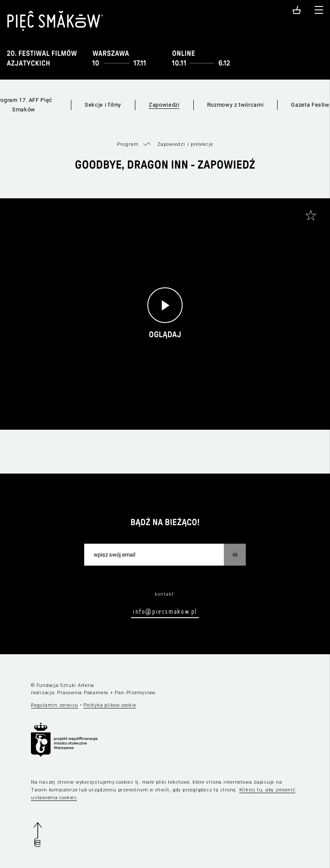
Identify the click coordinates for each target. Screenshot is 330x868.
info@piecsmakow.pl (165, 611)
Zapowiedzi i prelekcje (185, 144)
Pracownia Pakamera (83, 693)
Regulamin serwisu (55, 705)
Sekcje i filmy (103, 105)
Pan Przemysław (135, 693)
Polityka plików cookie (110, 705)
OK (235, 554)
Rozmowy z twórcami (235, 105)
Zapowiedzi (164, 105)
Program (128, 144)
